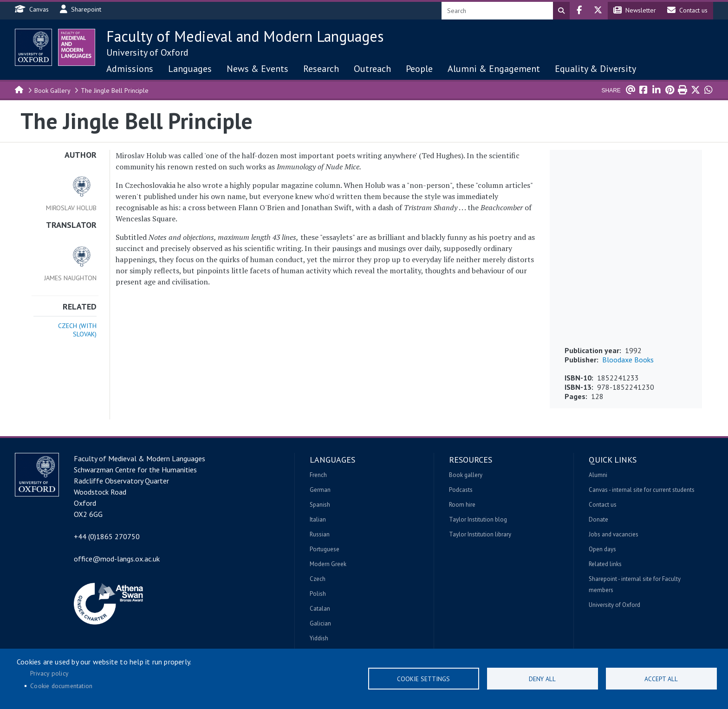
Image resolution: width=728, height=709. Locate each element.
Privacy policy (49, 673)
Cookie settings (423, 679)
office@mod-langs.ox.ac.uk (117, 559)
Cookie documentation (61, 686)
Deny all (542, 679)
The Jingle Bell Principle (115, 90)
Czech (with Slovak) (77, 330)
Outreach (372, 69)
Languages (190, 69)
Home (19, 89)
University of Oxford (147, 52)
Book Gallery (52, 90)
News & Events (257, 69)
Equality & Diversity (595, 69)
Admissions (130, 69)
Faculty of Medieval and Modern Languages (245, 36)
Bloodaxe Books (628, 360)
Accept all (661, 679)
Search (561, 11)
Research (321, 69)
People (419, 69)
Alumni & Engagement (494, 69)
